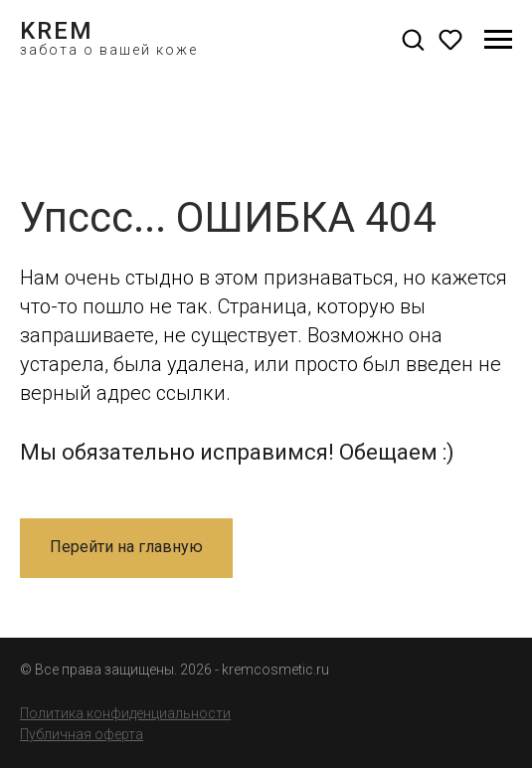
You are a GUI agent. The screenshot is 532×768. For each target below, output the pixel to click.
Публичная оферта (82, 734)
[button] (413, 39)
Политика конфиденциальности (125, 713)
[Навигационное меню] (498, 40)
